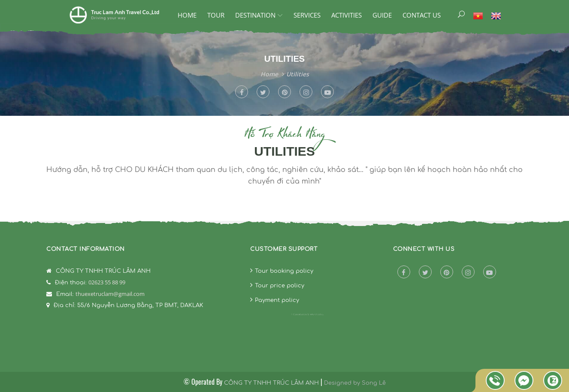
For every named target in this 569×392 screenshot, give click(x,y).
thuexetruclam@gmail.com (110, 294)
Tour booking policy (284, 271)
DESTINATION (255, 15)
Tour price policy (280, 286)
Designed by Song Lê (355, 383)
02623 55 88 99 (107, 282)
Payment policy (277, 300)
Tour (216, 15)
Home (187, 15)
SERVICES (307, 15)
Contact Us (422, 15)
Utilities (298, 74)
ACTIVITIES (347, 15)
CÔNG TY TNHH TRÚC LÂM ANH (271, 383)
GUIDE (382, 15)
